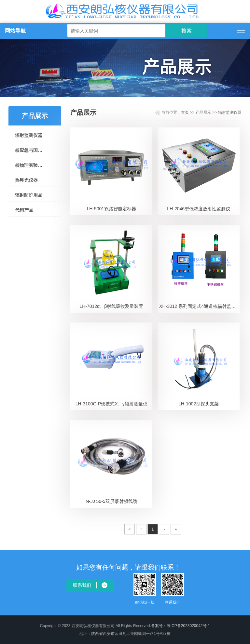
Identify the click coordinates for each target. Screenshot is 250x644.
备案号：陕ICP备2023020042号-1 (181, 626)
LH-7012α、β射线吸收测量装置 (111, 306)
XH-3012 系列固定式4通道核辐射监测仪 (199, 306)
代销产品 (24, 210)
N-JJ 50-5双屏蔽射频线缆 (111, 501)
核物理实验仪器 (29, 165)
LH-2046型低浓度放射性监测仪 (199, 209)
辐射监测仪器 (29, 135)
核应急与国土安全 (29, 150)
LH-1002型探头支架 (199, 404)
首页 (185, 112)
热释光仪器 (26, 180)
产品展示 (203, 112)
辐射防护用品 (29, 195)
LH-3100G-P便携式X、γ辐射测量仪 (111, 404)
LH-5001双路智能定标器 (111, 209)
